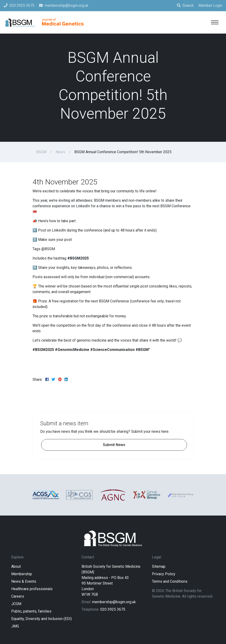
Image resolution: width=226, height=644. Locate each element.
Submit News (114, 445)
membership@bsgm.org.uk (114, 602)
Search (185, 5)
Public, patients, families (31, 611)
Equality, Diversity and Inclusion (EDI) (41, 619)
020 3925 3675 (113, 609)
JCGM (16, 604)
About (16, 566)
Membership (22, 574)
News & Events (24, 581)
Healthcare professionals (32, 589)
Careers (18, 596)
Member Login (210, 5)
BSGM (41, 152)
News (60, 152)
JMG (15, 626)
